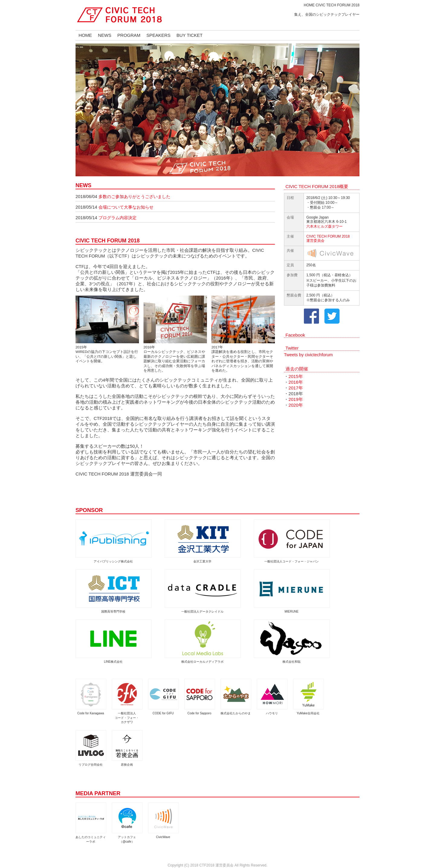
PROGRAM (129, 35)
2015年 (296, 376)
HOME (85, 35)
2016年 (296, 382)
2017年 (296, 388)
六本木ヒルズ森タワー (324, 226)
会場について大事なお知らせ (126, 207)
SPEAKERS (159, 35)
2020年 (296, 405)
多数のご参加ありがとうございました (134, 197)
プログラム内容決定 (118, 218)
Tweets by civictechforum (308, 355)
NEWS (105, 35)
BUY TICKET (189, 35)
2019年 (296, 399)
